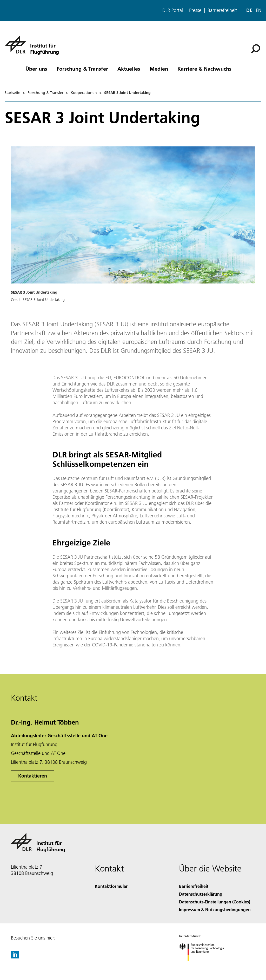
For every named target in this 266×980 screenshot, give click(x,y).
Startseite (12, 93)
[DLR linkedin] (15, 957)
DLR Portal (173, 10)
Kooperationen (84, 93)
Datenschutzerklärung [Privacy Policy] (201, 894)
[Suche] (256, 49)
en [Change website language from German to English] (259, 10)
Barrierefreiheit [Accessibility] (194, 886)
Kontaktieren (33, 776)
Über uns (36, 69)
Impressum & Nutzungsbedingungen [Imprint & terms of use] (215, 910)
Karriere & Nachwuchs (204, 69)
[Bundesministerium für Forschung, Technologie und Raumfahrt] (204, 965)
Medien (159, 69)
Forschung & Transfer (82, 69)
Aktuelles (129, 69)
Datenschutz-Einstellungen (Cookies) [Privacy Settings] (215, 902)
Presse (195, 10)
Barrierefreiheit (222, 10)
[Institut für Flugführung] (32, 44)
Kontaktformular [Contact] (111, 886)
